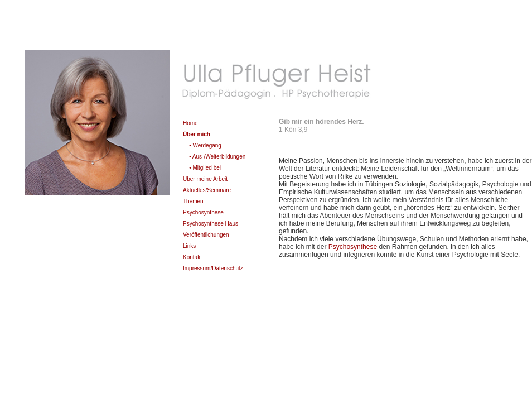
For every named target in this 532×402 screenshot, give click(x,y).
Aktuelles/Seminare (207, 190)
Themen (193, 201)
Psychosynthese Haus (211, 224)
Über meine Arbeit (205, 179)
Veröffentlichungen (206, 235)
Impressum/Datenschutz (213, 268)
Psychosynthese (203, 212)
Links (189, 246)
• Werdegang (205, 145)
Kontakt (192, 257)
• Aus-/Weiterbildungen (217, 157)
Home (190, 123)
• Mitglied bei (205, 168)
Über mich (197, 134)
